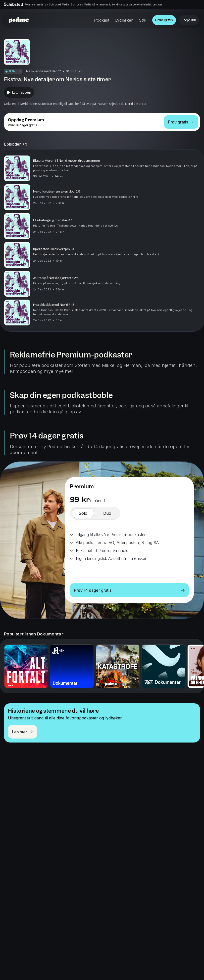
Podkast (102, 20)
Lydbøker (124, 20)
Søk (143, 20)
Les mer (157, 4)
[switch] (83, 513)
